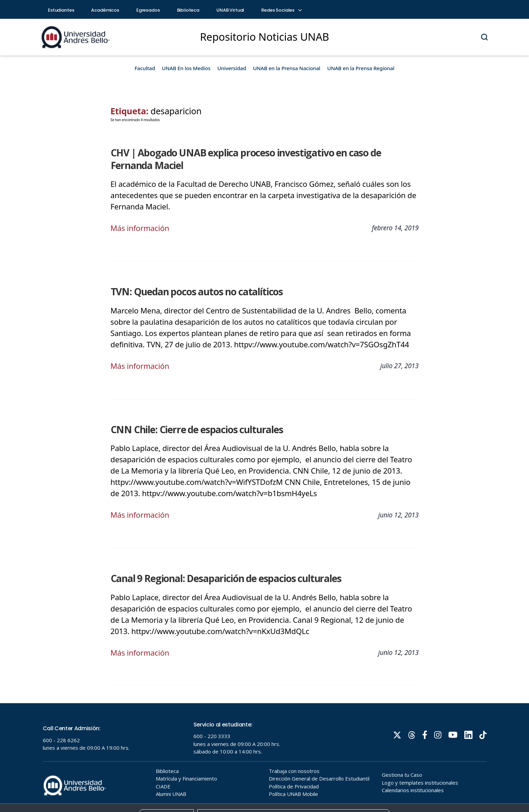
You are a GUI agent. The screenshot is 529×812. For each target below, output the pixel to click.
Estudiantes (61, 10)
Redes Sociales (281, 10)
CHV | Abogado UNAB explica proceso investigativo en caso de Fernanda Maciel (246, 159)
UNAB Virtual (230, 10)
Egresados (148, 10)
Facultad (145, 68)
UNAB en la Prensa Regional (361, 68)
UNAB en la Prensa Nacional (287, 68)
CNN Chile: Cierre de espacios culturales (197, 429)
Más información (140, 228)
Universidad (232, 68)
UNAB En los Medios (186, 68)
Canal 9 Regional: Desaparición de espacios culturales (226, 578)
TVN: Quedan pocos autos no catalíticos (197, 292)
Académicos (105, 10)
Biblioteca (188, 10)
